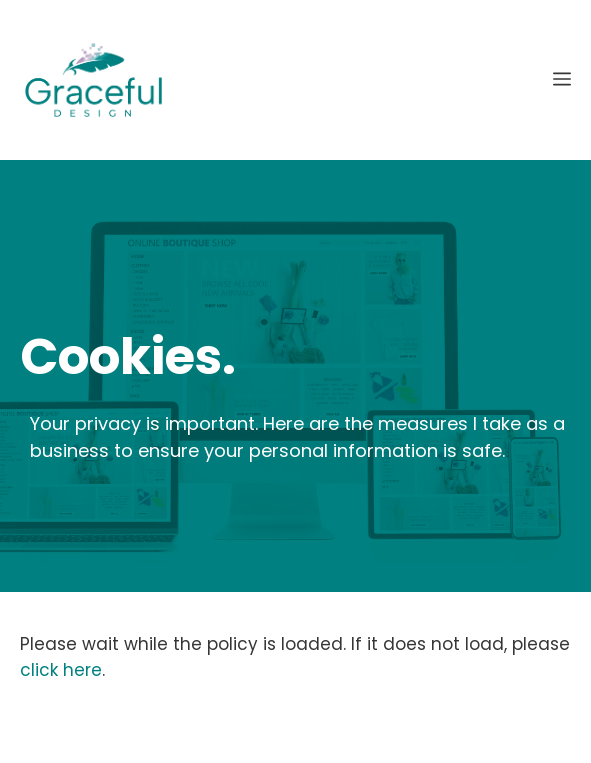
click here (61, 670)
